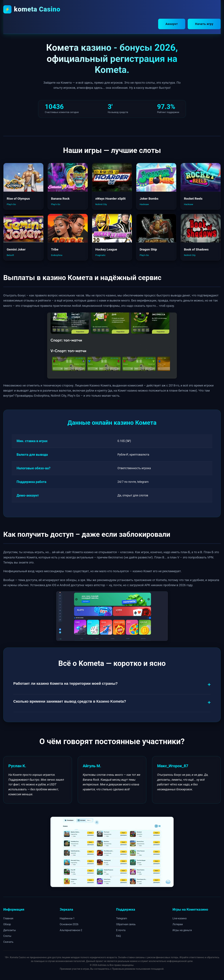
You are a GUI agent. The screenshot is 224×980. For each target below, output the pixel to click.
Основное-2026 (69, 924)
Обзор (7, 924)
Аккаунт (172, 24)
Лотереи (178, 924)
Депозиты (10, 930)
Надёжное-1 (67, 918)
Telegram (122, 918)
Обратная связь (126, 924)
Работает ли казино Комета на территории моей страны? (65, 683)
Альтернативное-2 (71, 930)
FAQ (118, 935)
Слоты (7, 935)
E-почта (121, 930)
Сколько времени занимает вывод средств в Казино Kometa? (70, 701)
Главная (8, 918)
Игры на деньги (182, 930)
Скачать (8, 941)
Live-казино (180, 918)
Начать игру (204, 24)
